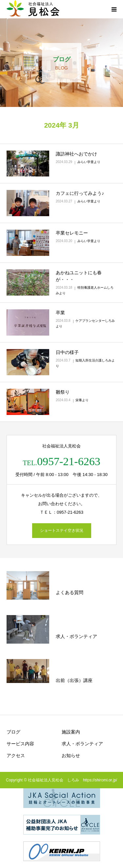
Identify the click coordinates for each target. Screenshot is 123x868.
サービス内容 (20, 744)
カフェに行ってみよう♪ (80, 193)
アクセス (16, 755)
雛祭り (63, 392)
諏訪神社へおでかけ (76, 154)
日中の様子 (67, 352)
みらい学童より (89, 162)
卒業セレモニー (72, 233)
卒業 (60, 313)
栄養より (82, 400)
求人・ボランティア (82, 744)
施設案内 (71, 732)
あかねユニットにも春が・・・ (79, 276)
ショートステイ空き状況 (62, 530)
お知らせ (71, 755)
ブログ (13, 732)
